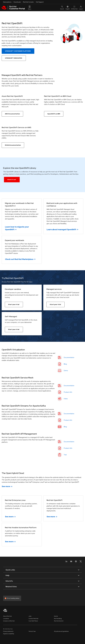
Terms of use (32, 631)
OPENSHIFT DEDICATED (14, 58)
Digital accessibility (9, 634)
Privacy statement (8, 631)
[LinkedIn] (66, 562)
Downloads (17, 2)
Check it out (12, 180)
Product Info (68, 448)
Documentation (69, 357)
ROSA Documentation (13, 145)
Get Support (40, 2)
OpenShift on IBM (54, 114)
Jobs (30, 616)
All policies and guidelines (61, 631)
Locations (6, 619)
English (68, 8)
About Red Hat (7, 616)
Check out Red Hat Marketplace (19, 259)
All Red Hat (74, 8)
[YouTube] (71, 562)
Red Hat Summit (59, 621)
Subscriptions (7, 2)
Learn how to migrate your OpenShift (17, 228)
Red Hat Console (28, 2)
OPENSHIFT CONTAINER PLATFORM (18, 51)
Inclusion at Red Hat (9, 621)
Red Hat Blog (58, 619)
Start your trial (14, 304)
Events (56, 616)
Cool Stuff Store (33, 621)
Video (66, 399)
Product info (68, 392)
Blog (65, 364)
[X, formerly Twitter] (81, 562)
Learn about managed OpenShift (61, 229)
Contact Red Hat (33, 619)
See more (6, 486)
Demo (66, 371)
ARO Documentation (12, 114)
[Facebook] (76, 562)
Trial (65, 455)
